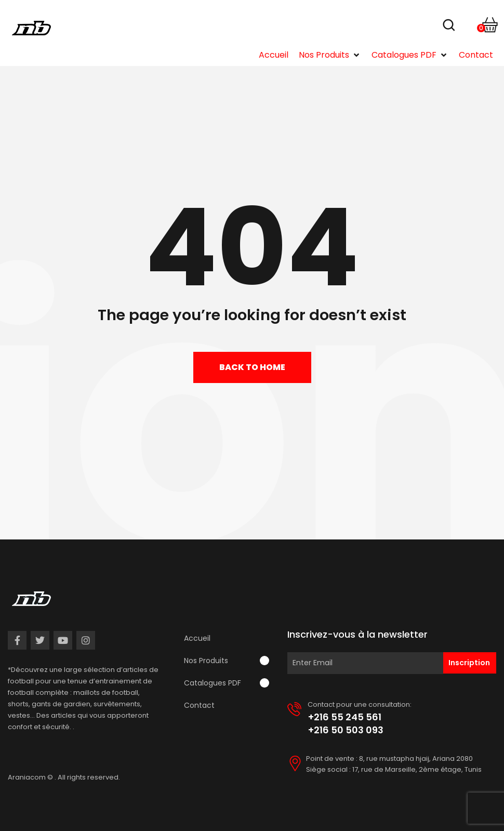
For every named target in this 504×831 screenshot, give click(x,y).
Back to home (252, 367)
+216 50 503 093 (346, 730)
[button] (330, 55)
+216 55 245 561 (345, 717)
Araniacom (27, 777)
